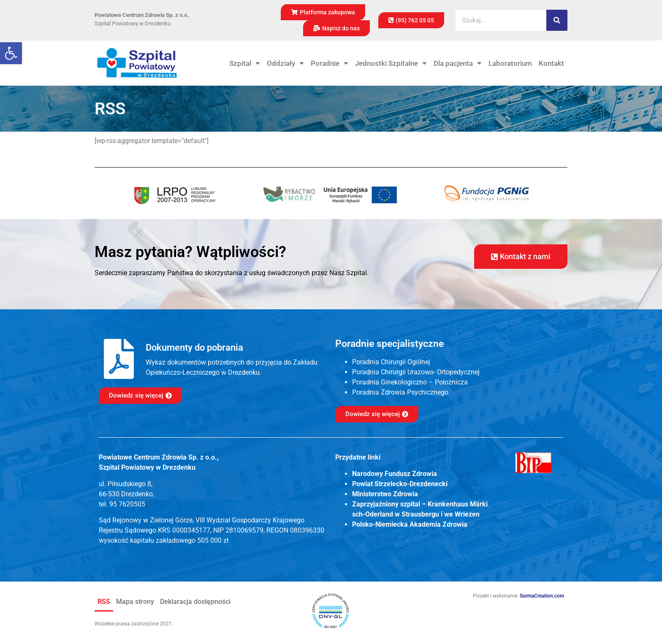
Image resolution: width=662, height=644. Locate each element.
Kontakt (551, 63)
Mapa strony (135, 602)
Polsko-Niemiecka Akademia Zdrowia (410, 524)
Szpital (245, 63)
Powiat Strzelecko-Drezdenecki (400, 484)
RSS (104, 602)
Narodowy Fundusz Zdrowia (395, 474)
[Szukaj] (557, 20)
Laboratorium (510, 63)
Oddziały (285, 63)
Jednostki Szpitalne (391, 63)
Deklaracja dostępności (195, 602)
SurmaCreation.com (542, 596)
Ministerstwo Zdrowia (385, 494)
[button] (11, 53)
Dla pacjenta (458, 63)
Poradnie (330, 63)
